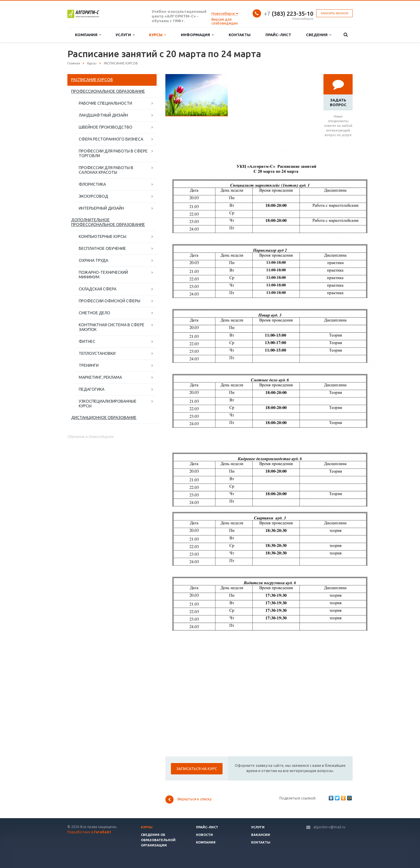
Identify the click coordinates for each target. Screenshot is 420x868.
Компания (88, 35)
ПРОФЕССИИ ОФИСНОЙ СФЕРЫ (110, 301)
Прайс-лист (278, 35)
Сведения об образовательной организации (158, 840)
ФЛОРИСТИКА (92, 184)
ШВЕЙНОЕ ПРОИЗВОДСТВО (106, 127)
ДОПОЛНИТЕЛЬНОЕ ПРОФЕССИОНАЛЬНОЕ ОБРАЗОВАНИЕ (108, 222)
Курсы (157, 35)
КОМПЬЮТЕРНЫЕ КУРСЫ (103, 236)
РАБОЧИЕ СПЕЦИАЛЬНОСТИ (105, 103)
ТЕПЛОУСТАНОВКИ (97, 353)
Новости (204, 835)
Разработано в (89, 832)
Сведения (318, 35)
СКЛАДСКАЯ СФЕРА (98, 289)
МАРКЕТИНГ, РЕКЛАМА (100, 377)
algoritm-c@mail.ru (329, 827)
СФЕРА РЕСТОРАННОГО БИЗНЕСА (111, 139)
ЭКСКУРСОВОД (93, 196)
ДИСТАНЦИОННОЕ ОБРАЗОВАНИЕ (104, 418)
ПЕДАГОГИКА (92, 389)
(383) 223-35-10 (289, 14)
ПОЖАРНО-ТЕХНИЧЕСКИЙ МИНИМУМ (103, 275)
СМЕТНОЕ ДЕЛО (94, 313)
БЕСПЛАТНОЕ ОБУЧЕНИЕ (102, 248)
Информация (197, 35)
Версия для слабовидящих (225, 21)
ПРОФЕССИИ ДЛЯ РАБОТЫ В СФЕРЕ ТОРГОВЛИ (113, 153)
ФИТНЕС (87, 341)
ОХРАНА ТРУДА (93, 260)
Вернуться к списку (188, 799)
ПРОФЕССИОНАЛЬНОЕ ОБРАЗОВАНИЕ (108, 91)
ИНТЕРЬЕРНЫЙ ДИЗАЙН (101, 208)
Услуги (125, 35)
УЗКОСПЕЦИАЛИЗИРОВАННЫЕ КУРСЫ (108, 404)
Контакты (240, 35)
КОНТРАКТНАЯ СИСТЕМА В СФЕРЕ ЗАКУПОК (112, 327)
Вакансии (261, 835)
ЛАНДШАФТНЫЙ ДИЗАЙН (103, 115)
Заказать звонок (334, 13)
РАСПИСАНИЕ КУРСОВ (92, 80)
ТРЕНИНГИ (89, 365)
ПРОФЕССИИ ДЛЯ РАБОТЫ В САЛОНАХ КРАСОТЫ (106, 170)
